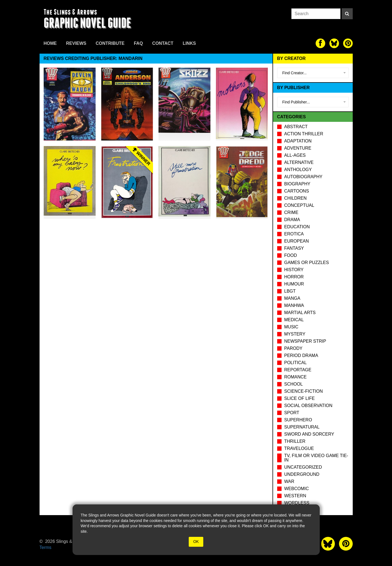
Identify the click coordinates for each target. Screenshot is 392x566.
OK (196, 542)
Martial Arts (300, 313)
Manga (292, 298)
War (289, 481)
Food (291, 255)
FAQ (138, 43)
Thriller (295, 441)
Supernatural (302, 427)
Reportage (298, 370)
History (294, 270)
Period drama (301, 355)
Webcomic (297, 489)
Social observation (308, 406)
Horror (294, 277)
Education (297, 227)
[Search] (347, 14)
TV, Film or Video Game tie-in (316, 458)
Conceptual (299, 205)
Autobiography (303, 177)
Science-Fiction (304, 391)
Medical (294, 320)
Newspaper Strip (305, 341)
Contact (163, 43)
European (297, 241)
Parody (293, 348)
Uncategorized (303, 467)
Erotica (294, 234)
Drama (292, 220)
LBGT (290, 291)
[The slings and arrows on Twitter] (334, 43)
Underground (302, 474)
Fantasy (294, 248)
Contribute (110, 43)
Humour (294, 284)
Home (50, 43)
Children (296, 198)
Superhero (298, 420)
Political (296, 363)
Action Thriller (304, 134)
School (294, 384)
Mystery (295, 334)
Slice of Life (300, 398)
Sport (292, 413)
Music (291, 327)
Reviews (76, 43)
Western (295, 496)
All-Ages (295, 155)
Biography (297, 184)
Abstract (296, 127)
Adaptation (298, 141)
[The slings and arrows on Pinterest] (348, 43)
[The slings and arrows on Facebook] (320, 43)
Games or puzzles (307, 263)
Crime (291, 212)
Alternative (299, 162)
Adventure (298, 148)
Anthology (298, 170)
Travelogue (299, 448)
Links (189, 43)
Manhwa (294, 305)
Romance (296, 377)
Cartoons (297, 191)
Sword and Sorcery (309, 434)
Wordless (297, 503)
